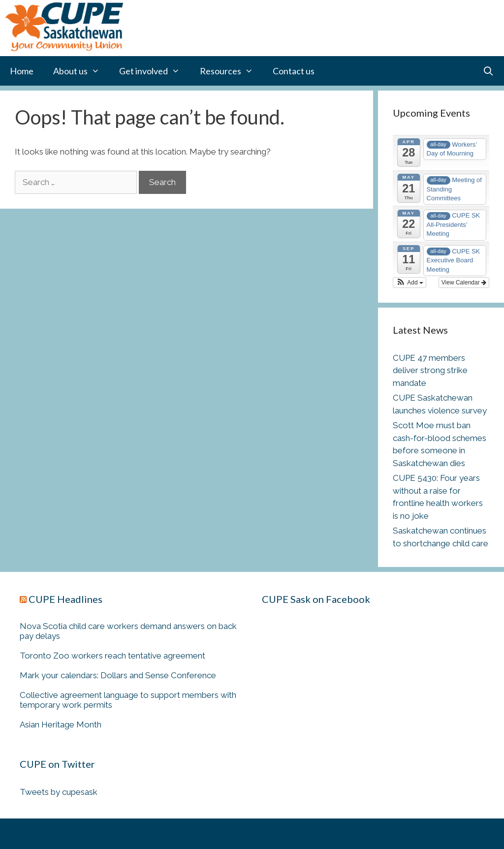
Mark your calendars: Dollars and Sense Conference (118, 675)
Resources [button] (231, 71)
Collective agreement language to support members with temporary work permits (128, 700)
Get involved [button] (154, 71)
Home (22, 71)
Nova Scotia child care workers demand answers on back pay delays (128, 631)
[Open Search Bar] (488, 71)
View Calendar (464, 283)
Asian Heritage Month (61, 724)
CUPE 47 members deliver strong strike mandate (430, 370)
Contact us (294, 71)
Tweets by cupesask (59, 792)
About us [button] (81, 71)
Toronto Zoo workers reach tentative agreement (112, 656)
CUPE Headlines (65, 599)
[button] (409, 283)
